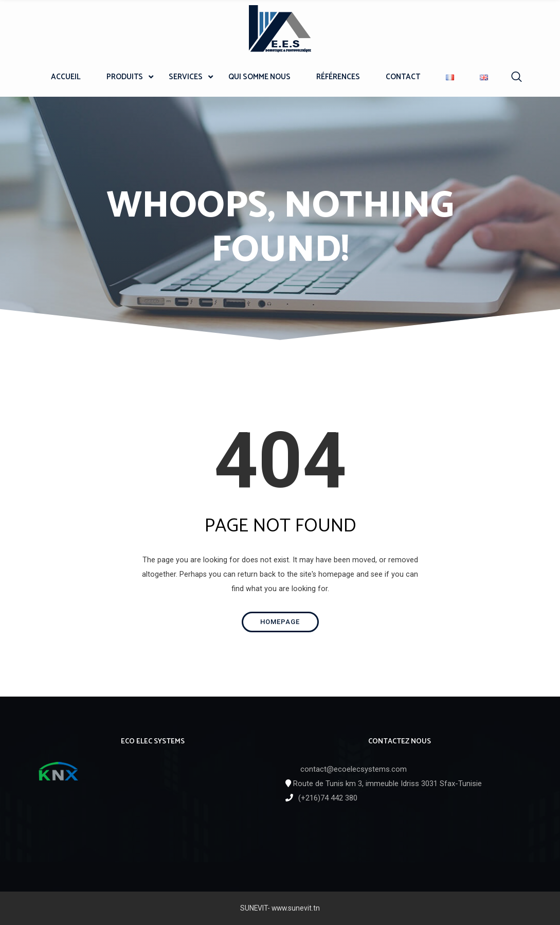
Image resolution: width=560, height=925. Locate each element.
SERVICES (186, 77)
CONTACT (403, 77)
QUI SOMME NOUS (259, 77)
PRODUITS (125, 77)
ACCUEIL (66, 77)
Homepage (280, 622)
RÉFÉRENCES (338, 77)
